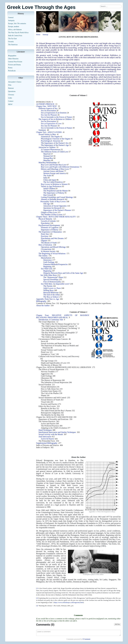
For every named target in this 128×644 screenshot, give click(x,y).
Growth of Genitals (48, 221)
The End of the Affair (52, 295)
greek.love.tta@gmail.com (98, 619)
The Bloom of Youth (49, 243)
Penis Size (45, 234)
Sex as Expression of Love (51, 124)
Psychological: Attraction (51, 141)
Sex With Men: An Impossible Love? (55, 284)
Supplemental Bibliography (47, 443)
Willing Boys (48, 290)
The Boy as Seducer (51, 297)
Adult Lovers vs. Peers (52, 288)
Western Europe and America (55, 173)
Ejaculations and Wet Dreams (52, 238)
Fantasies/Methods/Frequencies (56, 264)
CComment (86, 639)
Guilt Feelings (49, 262)
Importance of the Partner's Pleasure (57, 210)
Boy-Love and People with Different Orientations (60, 167)
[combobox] (111, 6)
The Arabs (47, 176)
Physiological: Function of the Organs (56, 139)
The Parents (48, 286)
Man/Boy (47, 160)
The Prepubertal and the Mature (56, 191)
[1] (120, 46)
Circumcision (46, 249)
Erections (45, 236)
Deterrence (48, 260)
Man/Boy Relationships (48, 163)
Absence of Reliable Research (52, 199)
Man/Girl (47, 154)
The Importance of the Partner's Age (55, 145)
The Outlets (43, 256)
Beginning (47, 267)
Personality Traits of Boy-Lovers (53, 202)
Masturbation (46, 258)
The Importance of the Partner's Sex (55, 143)
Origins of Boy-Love (49, 212)
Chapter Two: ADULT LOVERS (50, 132)
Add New (117, 624)
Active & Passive (48, 439)
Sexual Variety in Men (48, 134)
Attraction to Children (47, 147)
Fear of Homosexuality (52, 282)
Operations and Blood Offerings (53, 247)
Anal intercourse (45, 437)
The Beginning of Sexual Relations (52, 254)
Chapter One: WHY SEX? (47, 106)
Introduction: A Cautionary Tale (51, 320)
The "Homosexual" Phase (53, 277)
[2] (51, 67)
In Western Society (48, 251)
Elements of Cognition (50, 228)
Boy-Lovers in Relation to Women (54, 184)
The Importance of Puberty (54, 193)
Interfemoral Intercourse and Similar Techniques (57, 432)
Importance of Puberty (50, 230)
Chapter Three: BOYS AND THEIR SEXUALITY (56, 217)
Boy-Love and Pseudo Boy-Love (54, 165)
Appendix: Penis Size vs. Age (48, 299)
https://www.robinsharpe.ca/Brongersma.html (69, 602)
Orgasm (44, 241)
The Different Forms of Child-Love (55, 152)
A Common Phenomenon (51, 150)
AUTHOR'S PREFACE (45, 104)
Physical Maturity (45, 219)
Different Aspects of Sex (48, 108)
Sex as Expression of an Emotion (54, 113)
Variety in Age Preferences (51, 186)
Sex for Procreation (48, 111)
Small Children (49, 189)
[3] (115, 72)
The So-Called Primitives (53, 182)
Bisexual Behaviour (51, 293)
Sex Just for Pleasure (49, 115)
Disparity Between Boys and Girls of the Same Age (63, 273)
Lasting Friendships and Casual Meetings (57, 197)
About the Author (43, 306)
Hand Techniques (45, 430)
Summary (42, 130)
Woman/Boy (48, 158)
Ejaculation (45, 223)
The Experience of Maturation (50, 232)
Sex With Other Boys (48, 275)
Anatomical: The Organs (50, 137)
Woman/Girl (48, 156)
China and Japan (50, 180)
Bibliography (41, 301)
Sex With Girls (47, 269)
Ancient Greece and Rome (53, 171)
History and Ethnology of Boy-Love (55, 169)
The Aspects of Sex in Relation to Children (55, 119)
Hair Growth (48, 195)
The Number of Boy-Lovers (52, 215)
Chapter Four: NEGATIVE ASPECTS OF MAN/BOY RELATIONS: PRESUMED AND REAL (63, 316)
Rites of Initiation (45, 245)
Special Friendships (51, 280)
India (45, 178)
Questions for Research (52, 208)
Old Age (47, 204)
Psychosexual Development (50, 225)
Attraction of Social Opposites (55, 206)
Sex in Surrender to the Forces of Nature (57, 117)
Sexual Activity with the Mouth (51, 434)
